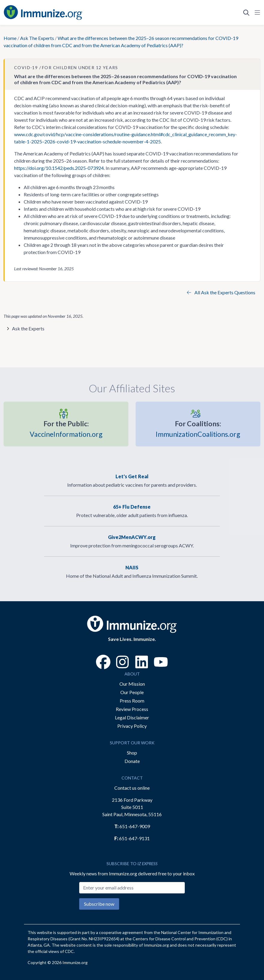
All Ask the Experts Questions (221, 292)
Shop (132, 753)
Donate (132, 761)
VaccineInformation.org (66, 428)
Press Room (132, 701)
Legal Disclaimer (132, 717)
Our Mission (132, 684)
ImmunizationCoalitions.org (198, 428)
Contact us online (132, 788)
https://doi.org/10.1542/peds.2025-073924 (59, 168)
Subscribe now (99, 904)
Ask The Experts (37, 38)
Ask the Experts (28, 328)
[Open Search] (246, 13)
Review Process (132, 709)
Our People (132, 692)
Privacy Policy (132, 726)
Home (10, 38)
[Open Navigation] (256, 13)
